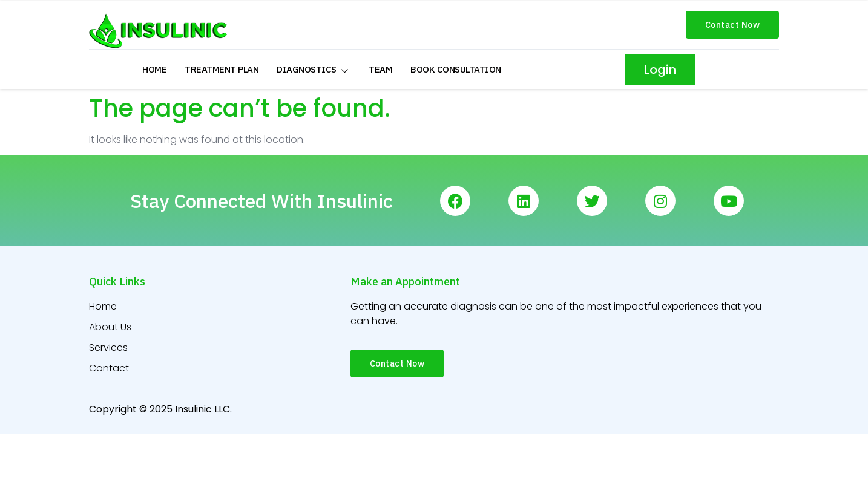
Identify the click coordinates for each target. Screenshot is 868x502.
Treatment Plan (222, 69)
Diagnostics (314, 69)
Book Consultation (456, 69)
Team (380, 69)
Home (154, 69)
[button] (733, 25)
